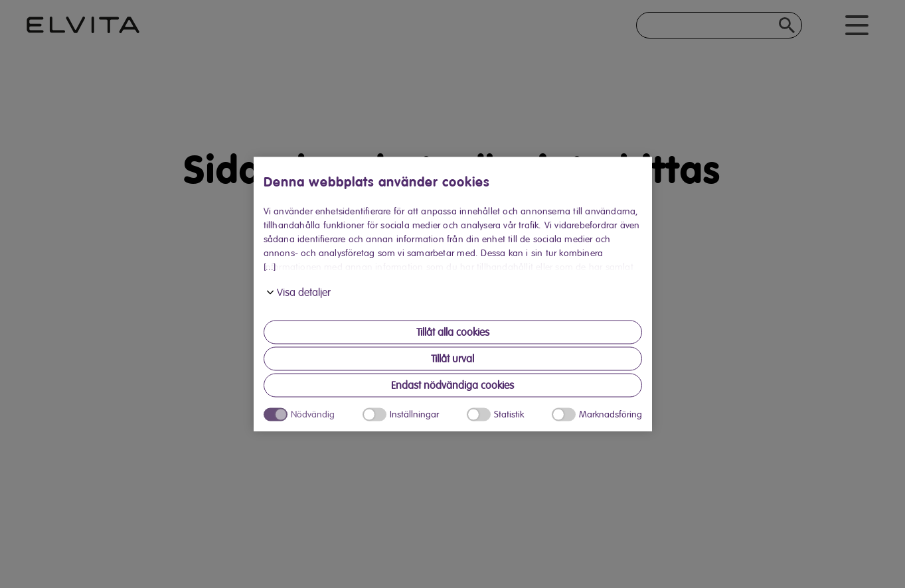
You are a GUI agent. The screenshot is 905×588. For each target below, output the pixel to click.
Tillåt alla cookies (453, 332)
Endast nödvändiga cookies (452, 386)
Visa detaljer (304, 293)
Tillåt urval (452, 359)
